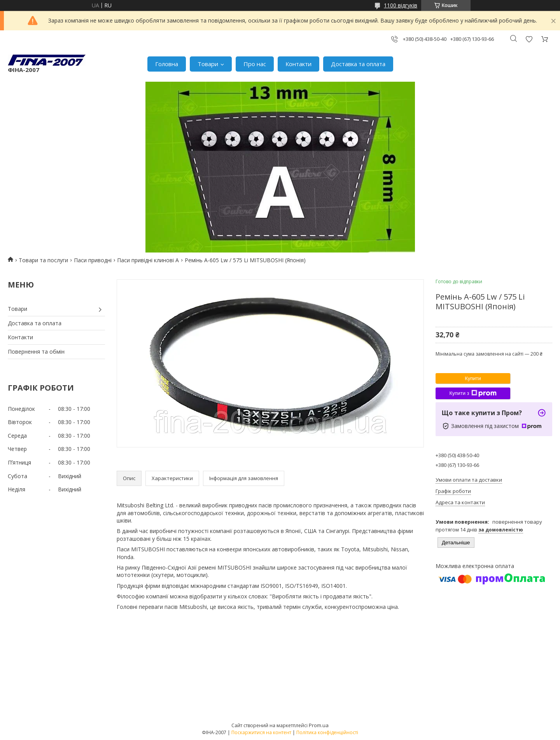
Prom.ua (319, 725)
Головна (167, 64)
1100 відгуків (401, 5)
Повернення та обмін (36, 352)
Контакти (298, 64)
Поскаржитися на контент (261, 732)
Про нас (255, 64)
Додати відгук (529, 39)
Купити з (473, 393)
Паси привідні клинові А (148, 260)
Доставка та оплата (358, 64)
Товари (208, 64)
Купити (473, 378)
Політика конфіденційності (327, 732)
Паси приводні (93, 260)
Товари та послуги (43, 260)
